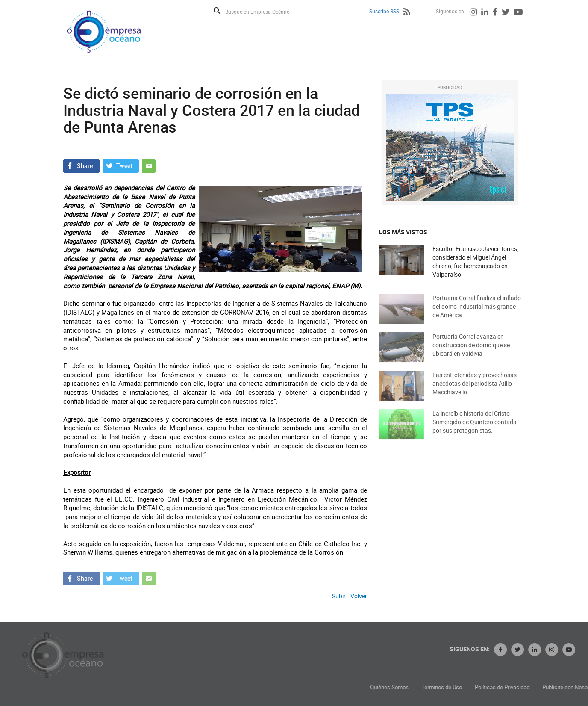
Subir (339, 596)
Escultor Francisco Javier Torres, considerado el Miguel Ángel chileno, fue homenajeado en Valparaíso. (475, 262)
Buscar (217, 11)
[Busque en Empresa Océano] (263, 11)
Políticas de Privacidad (556, 687)
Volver (359, 596)
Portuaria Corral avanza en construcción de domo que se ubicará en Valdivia (471, 352)
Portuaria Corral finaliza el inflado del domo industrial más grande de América (477, 314)
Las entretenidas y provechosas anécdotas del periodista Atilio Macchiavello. (475, 391)
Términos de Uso (496, 687)
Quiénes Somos (444, 687)
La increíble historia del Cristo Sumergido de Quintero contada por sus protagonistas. (475, 429)
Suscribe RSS (384, 11)
